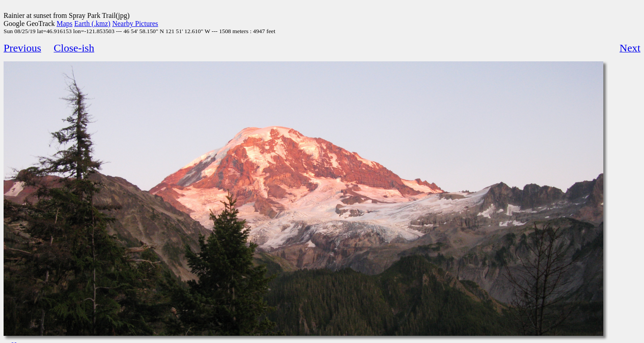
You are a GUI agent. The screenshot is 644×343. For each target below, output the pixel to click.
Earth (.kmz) (92, 24)
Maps (65, 24)
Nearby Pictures (135, 24)
